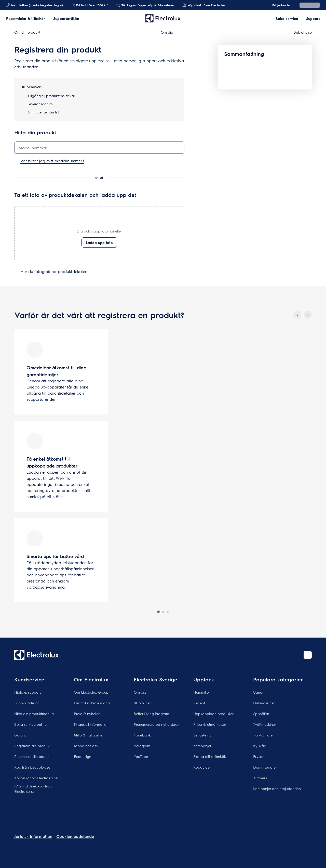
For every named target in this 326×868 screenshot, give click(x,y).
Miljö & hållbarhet (89, 735)
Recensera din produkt (33, 756)
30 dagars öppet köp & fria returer (145, 5)
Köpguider (202, 767)
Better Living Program (151, 714)
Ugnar (258, 692)
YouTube (141, 756)
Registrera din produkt (32, 746)
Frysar (258, 756)
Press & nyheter (87, 714)
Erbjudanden (279, 5)
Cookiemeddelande (75, 836)
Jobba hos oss (86, 746)
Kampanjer (202, 746)
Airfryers (260, 778)
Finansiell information (91, 724)
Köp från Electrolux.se (32, 767)
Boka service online (30, 724)
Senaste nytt (203, 735)
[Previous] (297, 315)
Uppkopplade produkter (213, 714)
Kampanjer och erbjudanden (277, 788)
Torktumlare (263, 735)
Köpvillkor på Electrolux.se (36, 778)
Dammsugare (264, 767)
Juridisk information (33, 836)
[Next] (308, 315)
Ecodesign (83, 756)
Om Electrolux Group (91, 692)
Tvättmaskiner (265, 724)
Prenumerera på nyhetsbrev (157, 724)
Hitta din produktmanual (34, 714)
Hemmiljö (201, 692)
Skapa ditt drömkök (210, 756)
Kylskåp (260, 746)
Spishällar (261, 714)
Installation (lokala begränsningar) (35, 5)
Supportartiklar (27, 703)
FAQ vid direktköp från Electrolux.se (33, 789)
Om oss (140, 692)
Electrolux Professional (92, 703)
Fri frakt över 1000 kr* (90, 5)
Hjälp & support (28, 692)
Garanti (20, 735)
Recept (199, 703)
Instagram (142, 746)
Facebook (142, 735)
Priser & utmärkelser (210, 724)
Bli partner (142, 703)
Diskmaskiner (264, 703)
